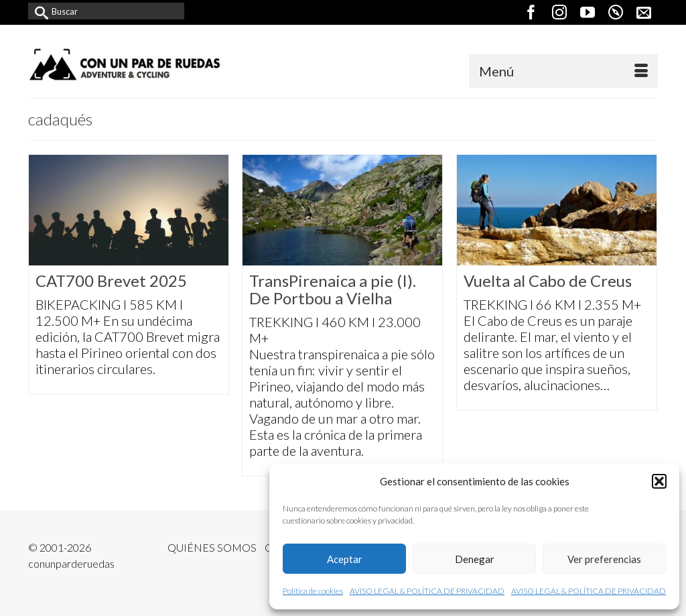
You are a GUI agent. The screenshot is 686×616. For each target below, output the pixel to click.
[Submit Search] (38, 11)
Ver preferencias (604, 559)
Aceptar (345, 559)
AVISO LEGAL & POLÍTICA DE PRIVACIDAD (427, 591)
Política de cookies (313, 591)
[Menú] (563, 71)
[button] (659, 481)
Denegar (475, 559)
